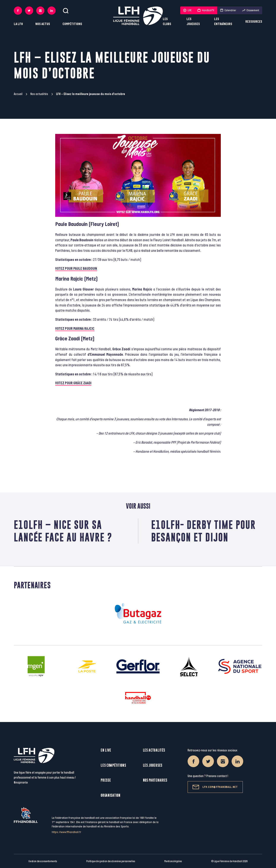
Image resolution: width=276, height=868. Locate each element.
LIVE (187, 10)
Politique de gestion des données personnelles (111, 861)
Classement (251, 10)
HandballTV (206, 10)
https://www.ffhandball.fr (67, 832)
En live (106, 750)
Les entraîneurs (223, 22)
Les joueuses (193, 22)
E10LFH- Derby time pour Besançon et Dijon (203, 531)
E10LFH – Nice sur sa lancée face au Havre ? (63, 531)
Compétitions (72, 24)
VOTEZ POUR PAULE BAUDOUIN (76, 269)
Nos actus (43, 24)
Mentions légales (173, 861)
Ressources (254, 22)
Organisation (111, 795)
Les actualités (154, 750)
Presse (106, 780)
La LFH (18, 24)
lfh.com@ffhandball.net (215, 787)
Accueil (18, 94)
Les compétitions (113, 765)
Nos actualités (39, 94)
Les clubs (167, 22)
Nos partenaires (155, 780)
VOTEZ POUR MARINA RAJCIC (75, 329)
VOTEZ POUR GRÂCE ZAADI (73, 383)
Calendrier (228, 10)
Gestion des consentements (43, 861)
